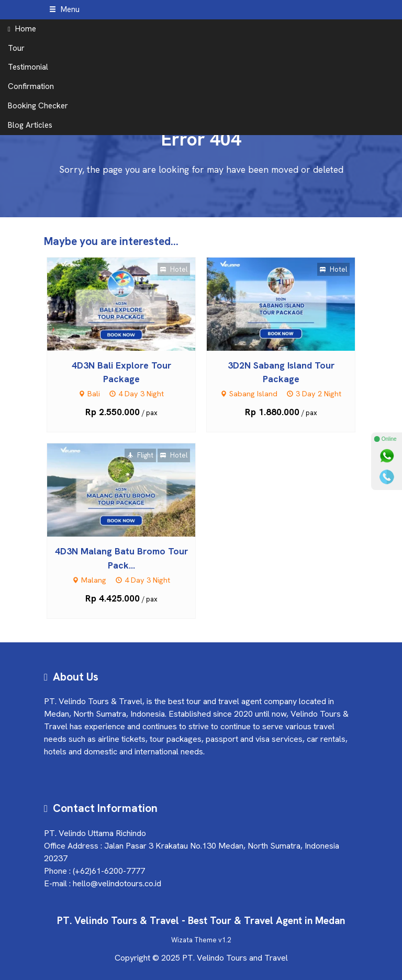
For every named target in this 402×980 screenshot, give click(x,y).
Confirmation (31, 86)
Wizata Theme (194, 940)
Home (22, 29)
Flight (140, 455)
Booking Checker (38, 106)
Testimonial (28, 67)
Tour (16, 48)
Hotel (174, 269)
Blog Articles (30, 125)
